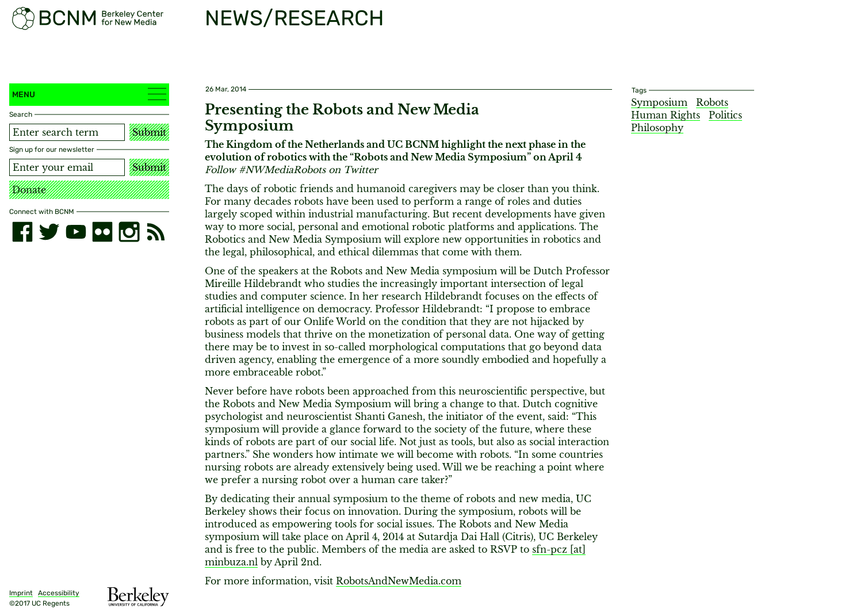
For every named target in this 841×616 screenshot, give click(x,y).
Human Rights (666, 115)
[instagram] (129, 232)
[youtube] (76, 232)
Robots (712, 102)
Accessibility (59, 593)
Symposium (659, 102)
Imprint (21, 593)
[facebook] (22, 232)
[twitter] (49, 232)
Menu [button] (89, 94)
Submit (149, 132)
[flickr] (102, 232)
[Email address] (67, 167)
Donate (29, 190)
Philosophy (657, 128)
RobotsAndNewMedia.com (399, 581)
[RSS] (156, 232)
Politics (725, 115)
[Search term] (67, 132)
